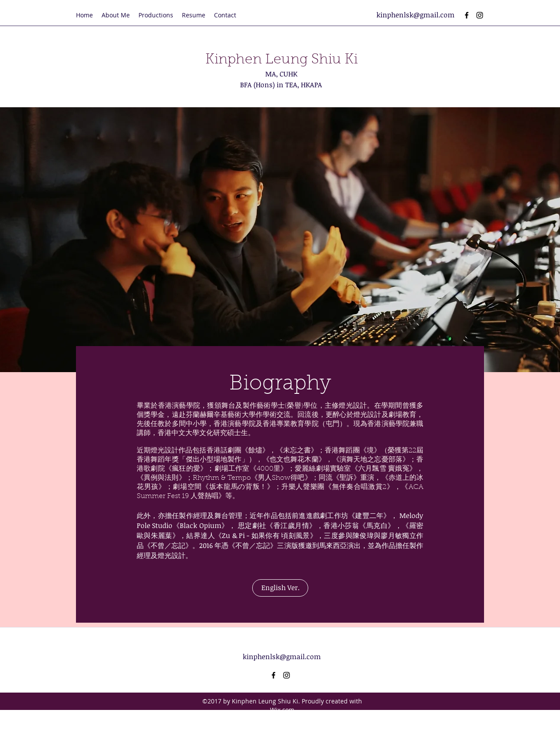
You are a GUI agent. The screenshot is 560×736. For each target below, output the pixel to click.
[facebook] (467, 15)
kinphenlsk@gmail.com (415, 15)
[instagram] (480, 15)
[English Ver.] (280, 588)
